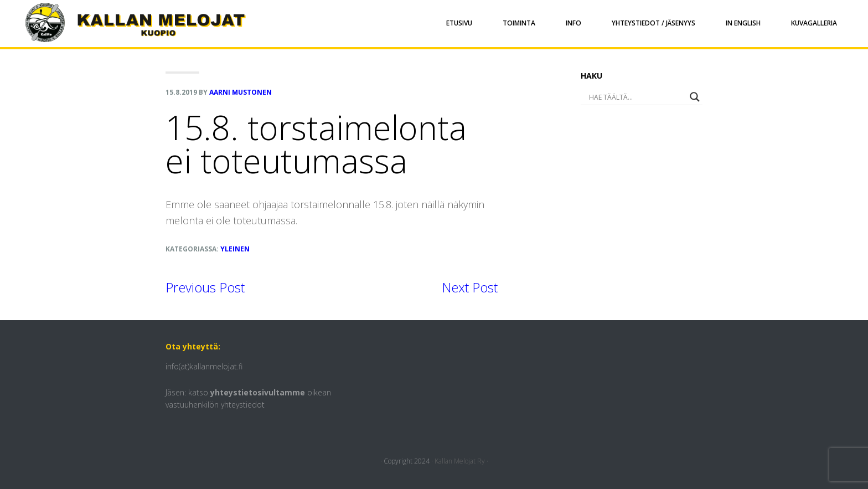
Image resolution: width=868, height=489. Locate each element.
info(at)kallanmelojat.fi (204, 366)
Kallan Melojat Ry (460, 461)
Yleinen (235, 249)
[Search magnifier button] (695, 97)
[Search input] (626, 97)
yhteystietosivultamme (258, 392)
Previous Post (205, 287)
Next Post (470, 287)
